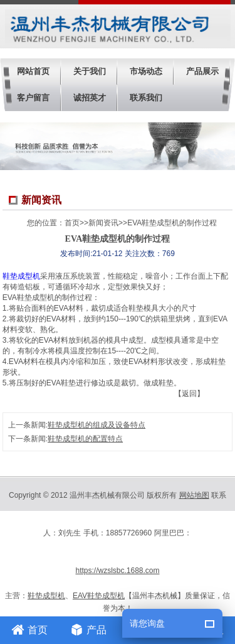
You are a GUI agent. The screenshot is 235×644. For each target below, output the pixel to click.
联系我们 (146, 98)
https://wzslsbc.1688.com (117, 571)
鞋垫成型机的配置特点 (85, 439)
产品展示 (202, 71)
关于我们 (90, 71)
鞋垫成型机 (21, 276)
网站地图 (194, 495)
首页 (72, 223)
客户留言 (33, 98)
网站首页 (33, 71)
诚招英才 (90, 98)
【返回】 (189, 394)
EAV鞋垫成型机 (99, 596)
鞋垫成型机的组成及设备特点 (97, 425)
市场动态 (146, 71)
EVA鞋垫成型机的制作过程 (172, 223)
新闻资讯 (103, 223)
